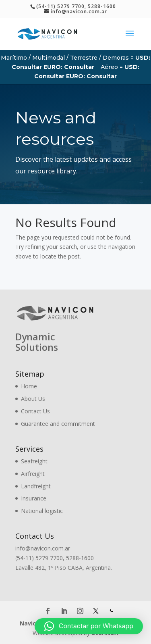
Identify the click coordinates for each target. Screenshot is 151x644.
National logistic (42, 511)
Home (29, 386)
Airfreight (33, 474)
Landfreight (36, 486)
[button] (89, 626)
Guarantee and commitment (58, 424)
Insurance (34, 498)
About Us (33, 399)
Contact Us (35, 411)
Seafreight (34, 461)
